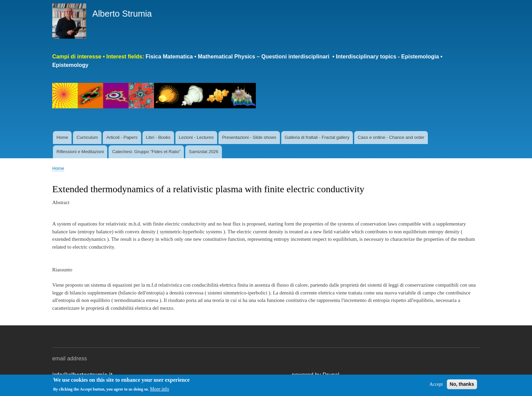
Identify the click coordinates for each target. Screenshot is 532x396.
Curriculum (87, 137)
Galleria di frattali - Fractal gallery (317, 137)
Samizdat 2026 (204, 152)
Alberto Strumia (122, 14)
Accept (436, 384)
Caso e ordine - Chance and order (391, 137)
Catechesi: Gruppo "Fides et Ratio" (146, 152)
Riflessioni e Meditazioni (80, 152)
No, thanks (462, 384)
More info (159, 389)
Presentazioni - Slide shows (249, 137)
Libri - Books (158, 137)
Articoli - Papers (122, 137)
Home (62, 137)
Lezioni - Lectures (196, 137)
